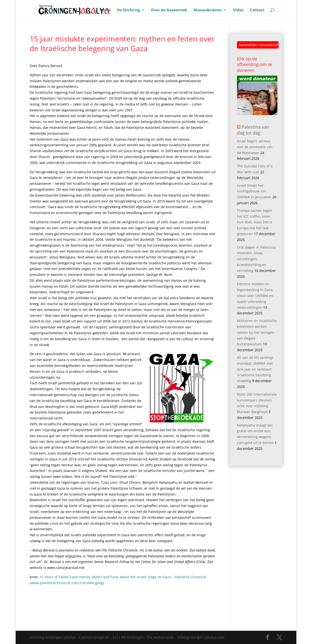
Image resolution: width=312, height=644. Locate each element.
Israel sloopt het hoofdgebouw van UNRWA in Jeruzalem (254, 191)
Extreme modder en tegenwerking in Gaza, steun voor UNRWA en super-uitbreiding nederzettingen (255, 295)
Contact (257, 10)
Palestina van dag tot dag (253, 130)
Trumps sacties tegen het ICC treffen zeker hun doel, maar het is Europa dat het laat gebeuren (255, 222)
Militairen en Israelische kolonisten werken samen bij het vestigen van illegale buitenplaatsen (257, 332)
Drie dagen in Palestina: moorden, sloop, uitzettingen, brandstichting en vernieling (257, 259)
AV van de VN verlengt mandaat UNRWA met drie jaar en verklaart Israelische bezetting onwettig (255, 369)
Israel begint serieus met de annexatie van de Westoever (255, 147)
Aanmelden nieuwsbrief (259, 45)
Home (105, 10)
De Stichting (128, 10)
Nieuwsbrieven (208, 10)
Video (238, 10)
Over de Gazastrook (169, 10)
